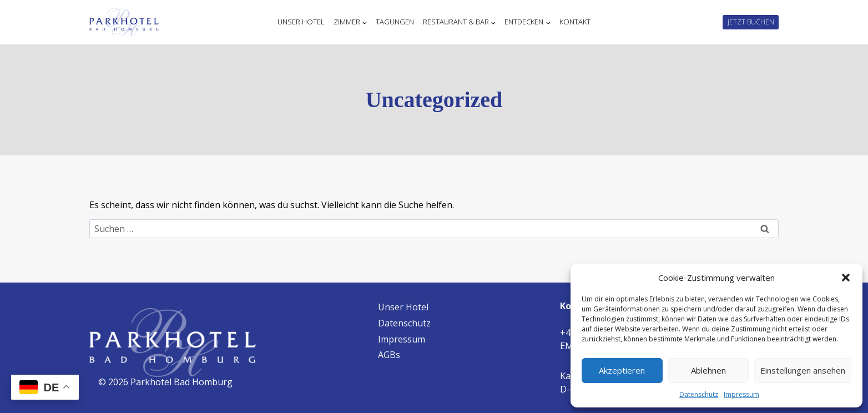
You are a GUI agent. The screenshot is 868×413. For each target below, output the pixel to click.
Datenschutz (699, 394)
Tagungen (395, 22)
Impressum (741, 394)
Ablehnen (708, 370)
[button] (846, 278)
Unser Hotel (301, 22)
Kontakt (575, 22)
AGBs (389, 355)
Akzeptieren (622, 370)
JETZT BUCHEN (751, 22)
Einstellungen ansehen (803, 370)
